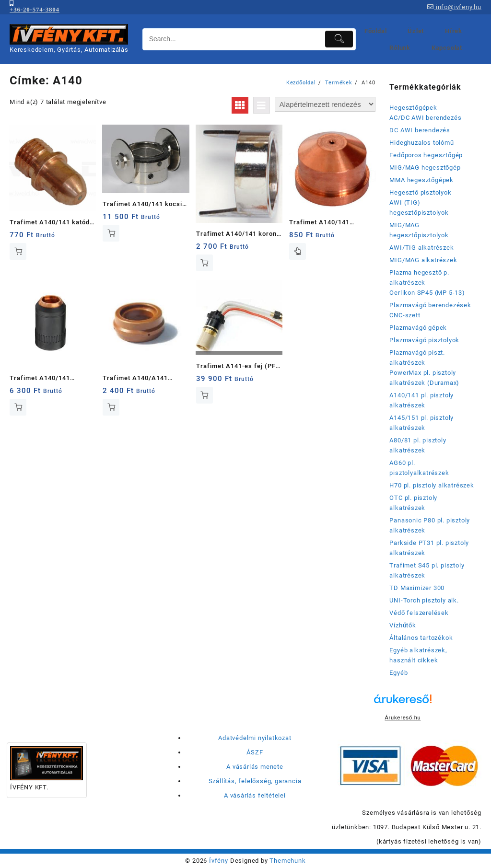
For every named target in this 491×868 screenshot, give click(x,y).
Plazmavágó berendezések (430, 305)
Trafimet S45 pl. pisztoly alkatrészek (427, 570)
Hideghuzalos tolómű (421, 143)
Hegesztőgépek (413, 108)
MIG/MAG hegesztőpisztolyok (419, 230)
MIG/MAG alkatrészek (423, 260)
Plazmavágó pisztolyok (424, 340)
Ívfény (219, 861)
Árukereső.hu (403, 718)
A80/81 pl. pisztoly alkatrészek (418, 445)
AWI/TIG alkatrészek (421, 248)
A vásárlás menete (255, 767)
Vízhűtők (403, 625)
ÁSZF (255, 752)
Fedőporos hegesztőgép (426, 155)
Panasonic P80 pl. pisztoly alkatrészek (430, 525)
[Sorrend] (325, 104)
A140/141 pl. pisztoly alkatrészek (421, 400)
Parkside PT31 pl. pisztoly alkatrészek (429, 548)
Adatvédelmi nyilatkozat (255, 738)
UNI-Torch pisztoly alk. (424, 600)
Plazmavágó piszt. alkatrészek (417, 358)
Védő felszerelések (419, 613)
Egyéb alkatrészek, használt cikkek (418, 655)
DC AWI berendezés (420, 130)
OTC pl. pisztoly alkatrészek (413, 503)
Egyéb (398, 673)
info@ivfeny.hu (454, 7)
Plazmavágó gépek (418, 328)
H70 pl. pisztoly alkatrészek (432, 485)
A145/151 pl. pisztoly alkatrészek (421, 423)
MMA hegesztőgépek (421, 180)
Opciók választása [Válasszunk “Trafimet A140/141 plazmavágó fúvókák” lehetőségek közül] (298, 251)
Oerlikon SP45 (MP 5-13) (427, 293)
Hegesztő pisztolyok (420, 192)
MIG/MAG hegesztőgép (425, 168)
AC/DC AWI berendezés (425, 118)
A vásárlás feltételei (255, 795)
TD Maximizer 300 (417, 588)
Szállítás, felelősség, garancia (255, 781)
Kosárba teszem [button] (18, 251)
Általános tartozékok (421, 638)
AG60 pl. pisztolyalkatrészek (419, 468)
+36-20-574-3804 (35, 9)
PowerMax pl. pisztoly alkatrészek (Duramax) (424, 378)
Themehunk (287, 861)
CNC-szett (405, 315)
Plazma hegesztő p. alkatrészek (419, 278)
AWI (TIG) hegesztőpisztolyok (419, 208)
